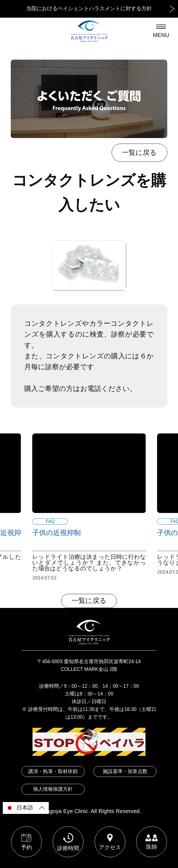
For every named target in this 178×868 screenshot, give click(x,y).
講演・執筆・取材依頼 (53, 771)
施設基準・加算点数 (125, 771)
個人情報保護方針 (53, 789)
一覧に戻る (139, 153)
